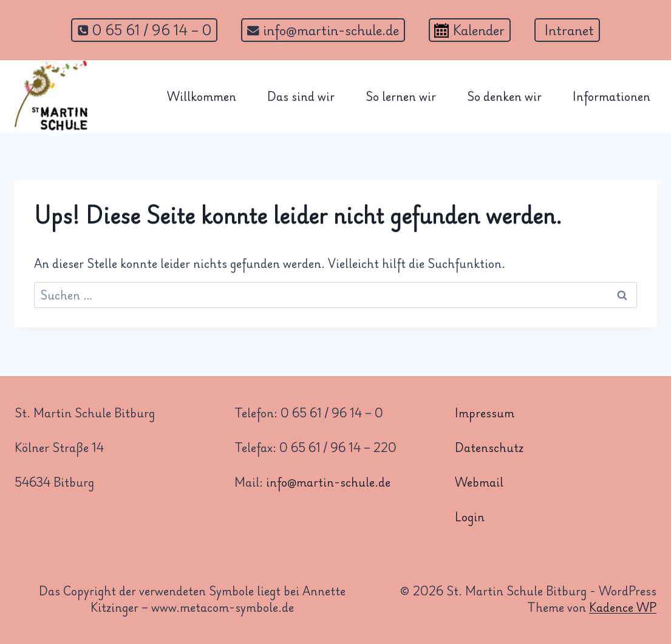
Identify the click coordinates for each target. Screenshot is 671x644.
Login (470, 516)
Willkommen (202, 96)
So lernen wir (401, 96)
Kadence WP (623, 607)
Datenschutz (489, 447)
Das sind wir (301, 96)
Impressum (485, 413)
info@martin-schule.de (328, 482)
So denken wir (504, 96)
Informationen (611, 96)
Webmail (479, 482)
